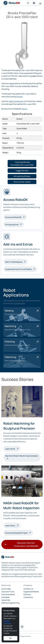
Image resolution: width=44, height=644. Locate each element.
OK (10, 638)
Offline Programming (10, 603)
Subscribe (6, 600)
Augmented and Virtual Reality (19, 269)
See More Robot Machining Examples (21, 456)
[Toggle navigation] (40, 4)
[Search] (28, 3)
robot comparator (16, 101)
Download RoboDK (13, 217)
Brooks (20, 97)
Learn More (13, 449)
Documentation (8, 594)
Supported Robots (31, 592)
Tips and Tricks (8, 592)
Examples (6, 597)
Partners (27, 594)
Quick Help (6, 589)
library (24, 109)
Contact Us (28, 589)
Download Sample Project (16, 533)
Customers (28, 597)
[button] (34, 3)
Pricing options (12, 225)
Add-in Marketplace (14, 262)
